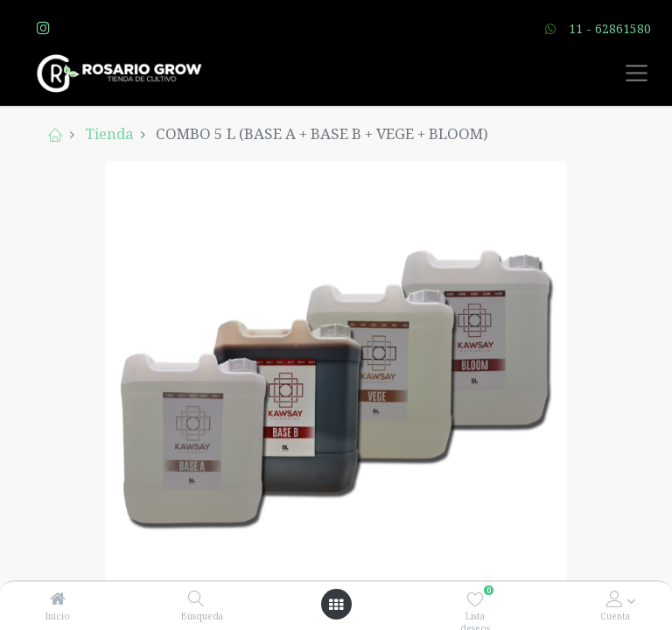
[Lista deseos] (476, 599)
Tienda (109, 133)
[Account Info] (615, 599)
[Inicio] (58, 599)
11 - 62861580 (610, 28)
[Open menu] (336, 605)
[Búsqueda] (196, 599)
